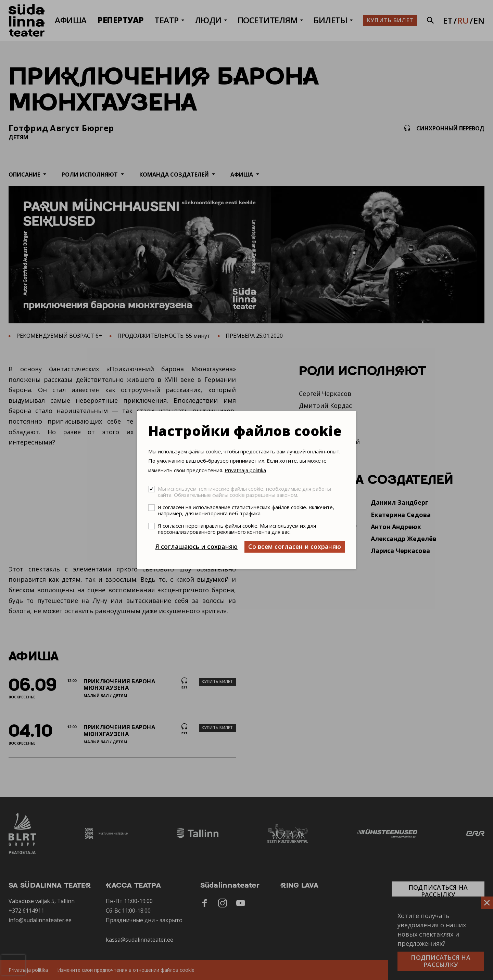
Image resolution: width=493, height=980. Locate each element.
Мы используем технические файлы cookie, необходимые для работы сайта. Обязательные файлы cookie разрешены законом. (244, 492)
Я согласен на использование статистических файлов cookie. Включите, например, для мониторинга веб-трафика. (246, 510)
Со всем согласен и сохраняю (295, 546)
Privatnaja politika (245, 470)
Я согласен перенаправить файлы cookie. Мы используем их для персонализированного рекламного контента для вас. (237, 529)
